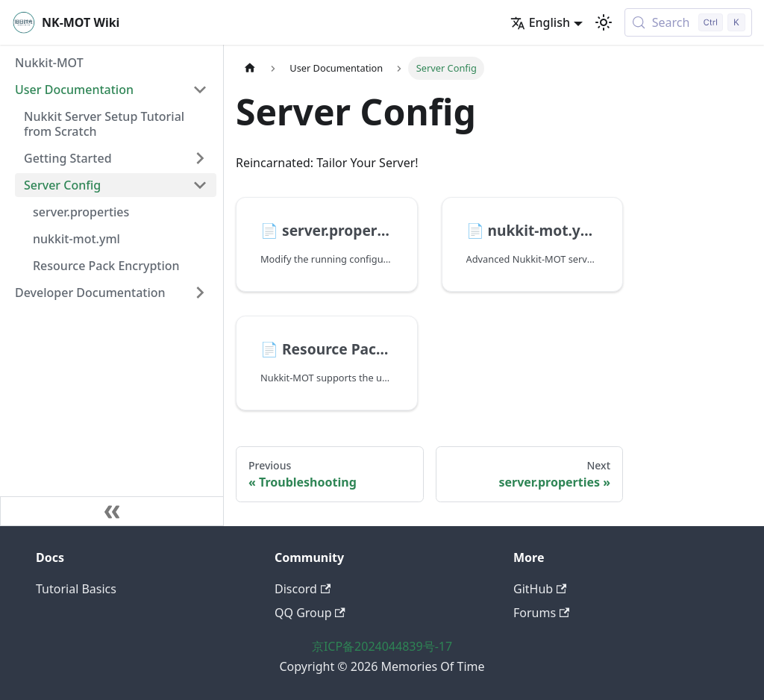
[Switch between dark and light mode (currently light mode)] (604, 22)
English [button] (540, 22)
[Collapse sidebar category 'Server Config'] (200, 185)
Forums (541, 613)
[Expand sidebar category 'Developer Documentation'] (200, 293)
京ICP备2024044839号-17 (382, 646)
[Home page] (250, 68)
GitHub (540, 589)
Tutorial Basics (76, 589)
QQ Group (310, 613)
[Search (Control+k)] (688, 22)
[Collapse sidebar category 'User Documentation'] (200, 90)
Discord (303, 589)
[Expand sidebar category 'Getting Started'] (200, 158)
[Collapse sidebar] (112, 511)
